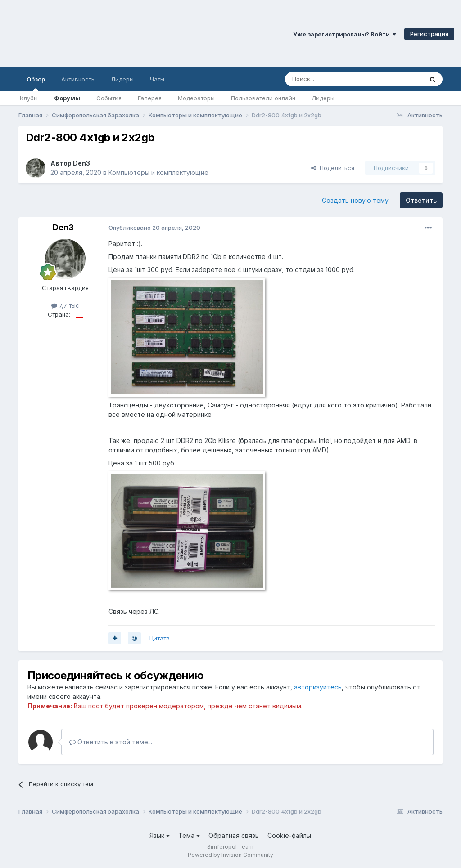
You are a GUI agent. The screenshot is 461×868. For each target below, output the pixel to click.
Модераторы (196, 98)
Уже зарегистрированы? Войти (345, 34)
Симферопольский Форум (124, 34)
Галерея (150, 98)
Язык (160, 835)
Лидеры (323, 98)
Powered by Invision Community (230, 855)
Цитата (160, 638)
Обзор (36, 83)
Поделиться (333, 168)
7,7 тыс (65, 305)
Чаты (157, 79)
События (109, 98)
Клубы (29, 98)
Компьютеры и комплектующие (158, 172)
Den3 (81, 163)
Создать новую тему (355, 200)
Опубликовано (154, 228)
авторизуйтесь (318, 687)
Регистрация (429, 34)
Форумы (67, 98)
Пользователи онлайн (263, 98)
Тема (189, 835)
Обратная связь (234, 835)
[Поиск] (333, 79)
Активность (78, 79)
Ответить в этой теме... (111, 742)
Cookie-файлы (289, 835)
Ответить (421, 200)
